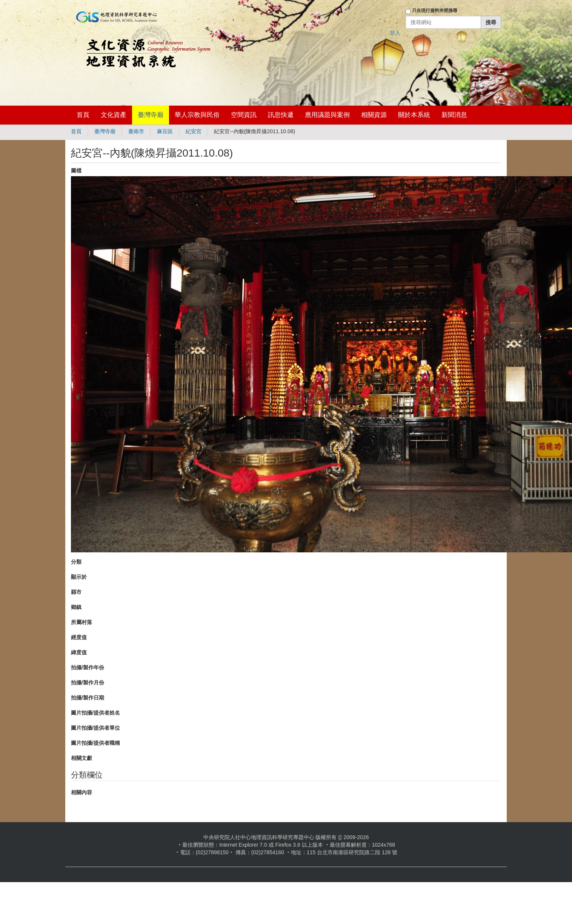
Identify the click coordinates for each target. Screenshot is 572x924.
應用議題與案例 (327, 115)
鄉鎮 (76, 607)
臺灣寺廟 (151, 115)
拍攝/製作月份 (88, 683)
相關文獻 (81, 758)
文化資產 (114, 115)
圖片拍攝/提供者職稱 (95, 743)
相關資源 (374, 115)
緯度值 (79, 652)
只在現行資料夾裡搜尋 (435, 11)
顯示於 (79, 577)
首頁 (83, 115)
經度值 (79, 637)
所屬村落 (81, 622)
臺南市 (136, 131)
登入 (395, 33)
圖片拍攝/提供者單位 (95, 728)
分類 (76, 562)
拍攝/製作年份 (88, 667)
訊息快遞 (281, 115)
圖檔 (76, 171)
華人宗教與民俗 (197, 115)
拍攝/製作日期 (88, 698)
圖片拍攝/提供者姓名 (95, 713)
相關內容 (81, 792)
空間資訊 (244, 115)
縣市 (76, 592)
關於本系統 (414, 115)
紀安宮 (194, 131)
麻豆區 (165, 131)
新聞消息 (454, 115)
